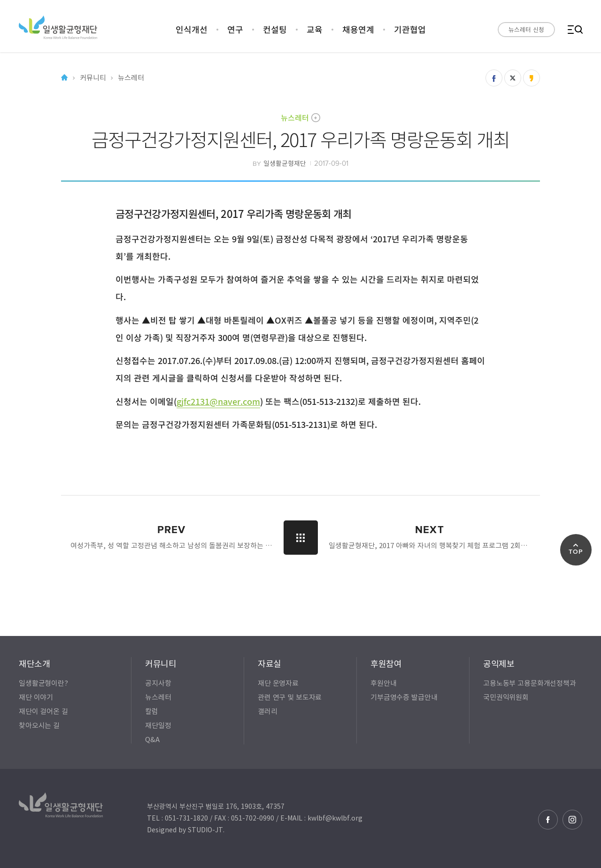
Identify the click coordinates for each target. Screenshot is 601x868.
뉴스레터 (295, 117)
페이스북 (548, 820)
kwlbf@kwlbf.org (335, 818)
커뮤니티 (93, 78)
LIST (301, 538)
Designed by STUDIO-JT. (186, 829)
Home (64, 78)
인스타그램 (572, 820)
